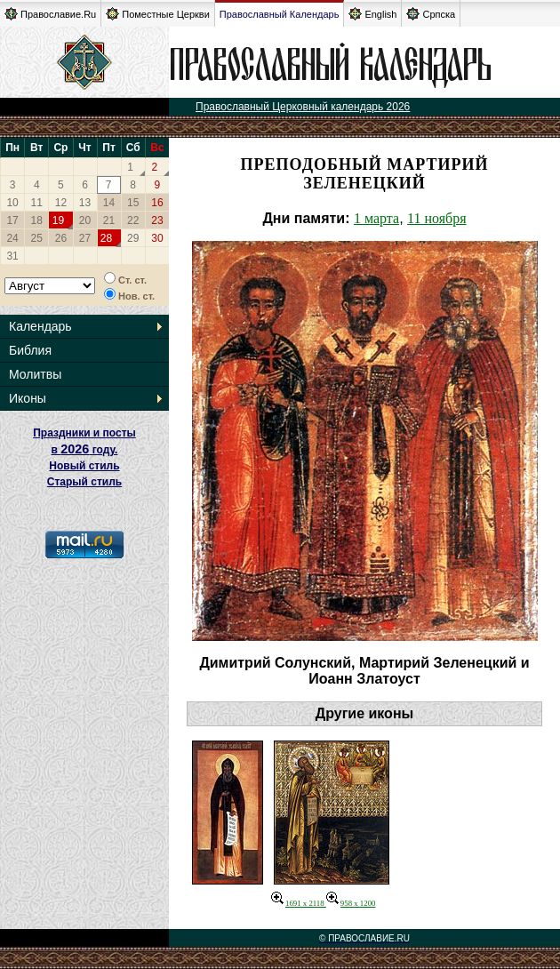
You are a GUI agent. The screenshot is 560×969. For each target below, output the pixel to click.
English (372, 14)
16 (157, 203)
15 (133, 203)
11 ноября (437, 218)
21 (109, 220)
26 (61, 238)
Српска (431, 14)
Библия (30, 350)
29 (133, 238)
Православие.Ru (50, 14)
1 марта (376, 218)
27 (85, 238)
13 (85, 203)
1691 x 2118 (299, 903)
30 (157, 238)
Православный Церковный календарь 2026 (303, 107)
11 (37, 203)
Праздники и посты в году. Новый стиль (84, 449)
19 (58, 220)
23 (157, 220)
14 (109, 203)
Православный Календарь (280, 14)
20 (85, 220)
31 (12, 256)
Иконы (28, 398)
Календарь (40, 326)
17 (12, 220)
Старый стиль (84, 482)
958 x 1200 (351, 903)
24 (12, 238)
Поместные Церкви (158, 14)
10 (12, 203)
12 (61, 203)
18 (37, 220)
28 (106, 238)
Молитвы (35, 374)
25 (37, 238)
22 (133, 220)
